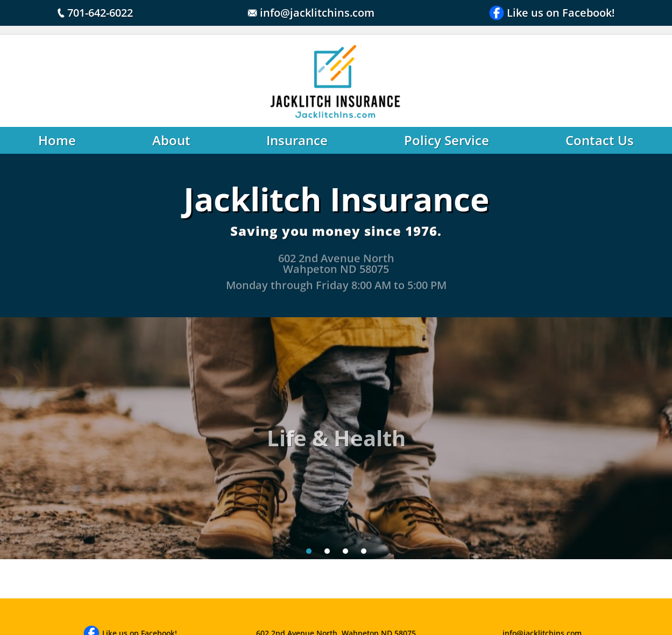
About (171, 140)
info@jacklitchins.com (311, 13)
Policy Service (447, 140)
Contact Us (600, 140)
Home (57, 140)
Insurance (297, 140)
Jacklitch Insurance (336, 199)
